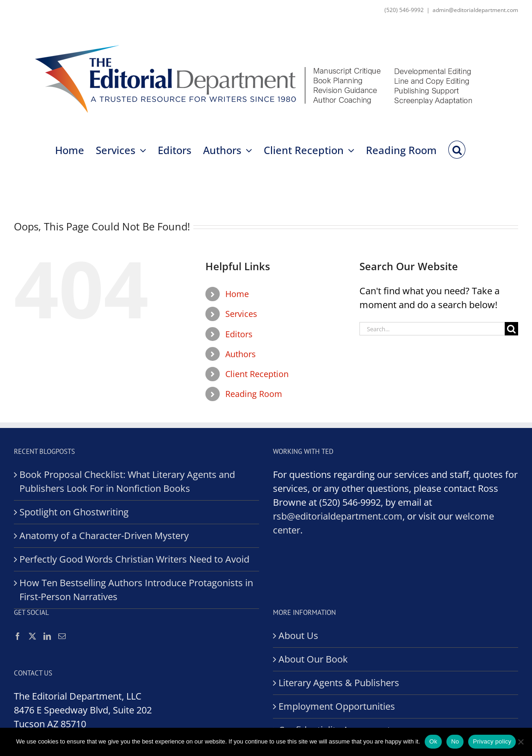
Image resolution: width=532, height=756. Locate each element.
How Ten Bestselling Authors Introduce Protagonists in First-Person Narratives (136, 590)
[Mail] (62, 636)
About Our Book (313, 659)
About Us (298, 635)
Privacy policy (492, 741)
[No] (520, 742)
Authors (241, 354)
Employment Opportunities (337, 706)
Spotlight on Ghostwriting (74, 512)
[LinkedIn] (47, 636)
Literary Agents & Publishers (339, 683)
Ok (433, 741)
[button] (457, 149)
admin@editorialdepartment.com (475, 10)
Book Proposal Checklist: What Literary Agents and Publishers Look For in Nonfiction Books (127, 481)
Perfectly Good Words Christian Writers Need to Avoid (134, 559)
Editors (239, 334)
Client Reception (257, 374)
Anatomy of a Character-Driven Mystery (104, 536)
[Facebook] (18, 636)
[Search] (511, 329)
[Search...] (432, 329)
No (455, 741)
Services (241, 314)
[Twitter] (32, 636)
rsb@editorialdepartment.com (338, 516)
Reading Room (254, 394)
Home (237, 294)
